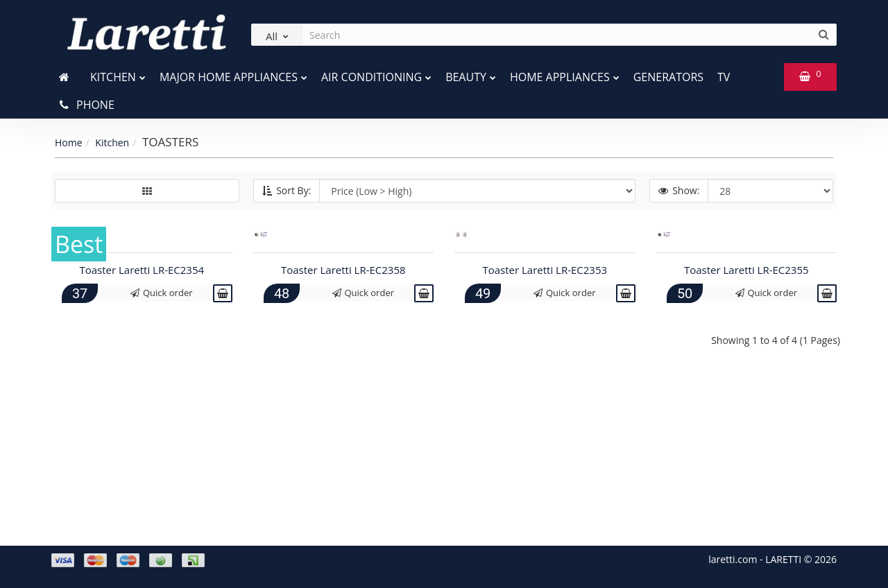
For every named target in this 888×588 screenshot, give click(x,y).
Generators (668, 77)
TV (724, 77)
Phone (86, 105)
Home (69, 142)
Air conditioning (376, 74)
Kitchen (118, 74)
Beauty (471, 74)
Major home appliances (233, 74)
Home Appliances (565, 74)
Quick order (162, 460)
